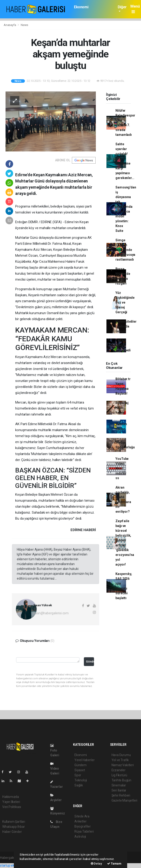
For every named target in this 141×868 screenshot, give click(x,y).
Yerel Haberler (84, 760)
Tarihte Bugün (122, 780)
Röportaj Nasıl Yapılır (122, 408)
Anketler (80, 821)
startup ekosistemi (13, 865)
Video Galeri (55, 769)
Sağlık (79, 785)
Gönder (90, 662)
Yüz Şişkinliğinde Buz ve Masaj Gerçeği (125, 302)
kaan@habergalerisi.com (51, 613)
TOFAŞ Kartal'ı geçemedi (123, 345)
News (24, 25)
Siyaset (80, 770)
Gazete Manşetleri (125, 800)
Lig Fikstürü (119, 775)
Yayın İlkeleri (11, 802)
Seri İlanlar (119, 790)
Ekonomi (81, 7)
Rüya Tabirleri (84, 831)
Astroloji (80, 837)
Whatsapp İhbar (13, 827)
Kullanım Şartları (14, 822)
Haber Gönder (12, 832)
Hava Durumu (121, 755)
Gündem (81, 765)
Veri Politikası (12, 807)
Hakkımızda (11, 797)
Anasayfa (10, 25)
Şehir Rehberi (121, 795)
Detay (96, 864)
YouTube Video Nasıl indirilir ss (122, 468)
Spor (78, 775)
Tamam (114, 864)
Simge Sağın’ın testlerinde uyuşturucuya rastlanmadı (125, 250)
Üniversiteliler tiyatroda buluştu (126, 326)
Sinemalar (119, 785)
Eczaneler (119, 770)
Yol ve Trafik (120, 760)
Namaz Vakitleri (123, 765)
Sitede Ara (82, 816)
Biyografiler (83, 826)
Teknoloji (81, 780)
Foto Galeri (55, 750)
